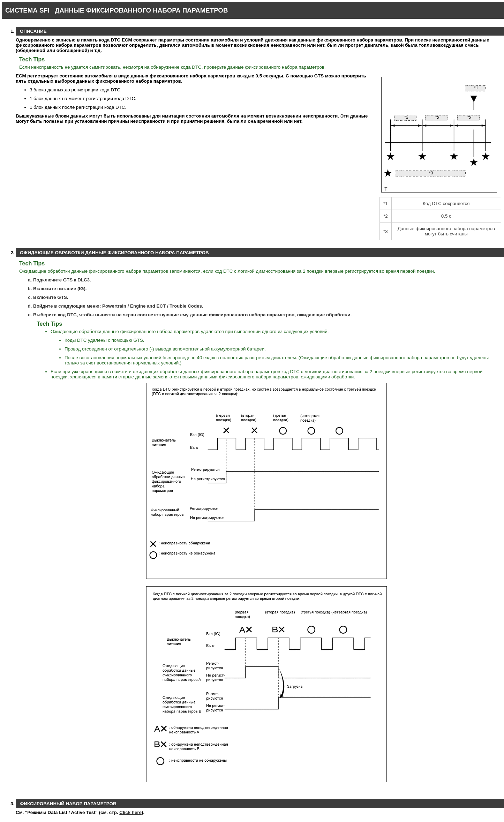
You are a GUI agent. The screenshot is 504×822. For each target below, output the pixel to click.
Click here (130, 812)
